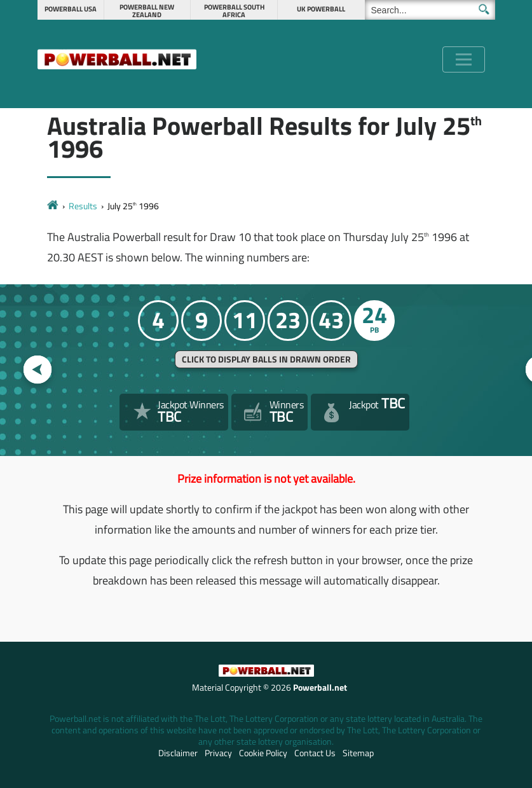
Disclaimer (178, 753)
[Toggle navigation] (464, 59)
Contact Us (315, 753)
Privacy (218, 753)
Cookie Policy (263, 753)
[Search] (430, 10)
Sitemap (358, 753)
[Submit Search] (484, 9)
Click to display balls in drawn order (266, 359)
